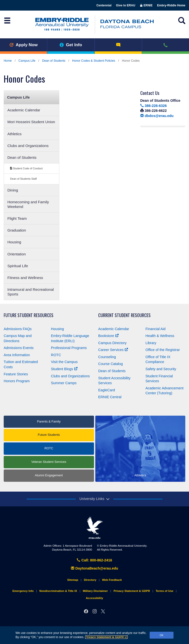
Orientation (17, 254)
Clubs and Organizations (28, 146)
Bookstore (108, 336)
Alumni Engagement (49, 475)
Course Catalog (110, 364)
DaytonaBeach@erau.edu (94, 568)
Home (8, 61)
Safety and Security (161, 369)
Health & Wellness (160, 336)
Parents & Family (49, 422)
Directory (90, 580)
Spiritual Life (18, 266)
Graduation (17, 230)
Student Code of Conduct (26, 168)
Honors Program (17, 381)
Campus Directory (112, 343)
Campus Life (27, 61)
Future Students (49, 435)
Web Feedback (112, 580)
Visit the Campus (64, 362)
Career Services (113, 350)
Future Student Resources (29, 315)
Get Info (71, 45)
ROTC (56, 355)
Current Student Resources (124, 315)
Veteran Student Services (49, 462)
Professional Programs (69, 348)
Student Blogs (64, 369)
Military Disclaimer (95, 591)
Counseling (107, 357)
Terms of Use (164, 591)
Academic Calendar (24, 110)
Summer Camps (64, 383)
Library (151, 343)
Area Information (17, 355)
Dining (13, 190)
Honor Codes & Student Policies (94, 61)
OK (162, 635)
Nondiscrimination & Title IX (58, 591)
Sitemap (73, 580)
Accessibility (94, 598)
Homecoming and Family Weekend (28, 204)
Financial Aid (156, 329)
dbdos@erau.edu (157, 116)
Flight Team (17, 218)
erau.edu (94, 528)
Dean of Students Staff (23, 179)
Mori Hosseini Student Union (31, 122)
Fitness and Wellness (25, 278)
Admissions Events (19, 348)
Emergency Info (23, 591)
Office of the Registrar (163, 350)
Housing (14, 242)
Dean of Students (54, 61)
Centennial (104, 5)
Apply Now (24, 45)
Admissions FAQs (18, 329)
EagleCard (107, 390)
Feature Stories (16, 374)
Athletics (15, 134)
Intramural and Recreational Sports (31, 292)
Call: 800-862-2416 (94, 560)
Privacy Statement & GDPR (106, 637)
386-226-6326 (154, 106)
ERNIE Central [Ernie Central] (110, 397)
